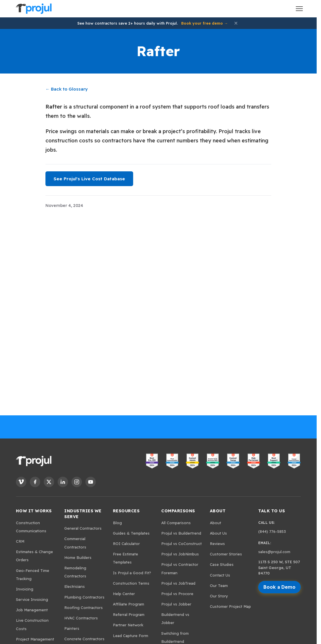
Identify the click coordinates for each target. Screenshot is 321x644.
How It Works (34, 511)
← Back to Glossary (67, 89)
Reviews (217, 544)
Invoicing (25, 589)
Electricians (75, 586)
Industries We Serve (83, 514)
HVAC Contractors (81, 618)
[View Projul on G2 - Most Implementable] (172, 461)
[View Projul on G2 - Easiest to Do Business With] (213, 461)
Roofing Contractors (84, 608)
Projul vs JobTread (178, 583)
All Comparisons (176, 523)
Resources (126, 511)
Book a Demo (279, 587)
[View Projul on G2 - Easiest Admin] (192, 461)
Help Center (124, 594)
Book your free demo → (204, 23)
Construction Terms (131, 583)
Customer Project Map (230, 606)
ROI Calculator (126, 544)
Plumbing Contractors (84, 597)
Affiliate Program (129, 604)
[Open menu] (299, 9)
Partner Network (128, 625)
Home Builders (78, 557)
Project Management (35, 639)
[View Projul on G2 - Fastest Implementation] (294, 461)
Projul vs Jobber (176, 604)
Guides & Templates (131, 533)
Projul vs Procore (177, 594)
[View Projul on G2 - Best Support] (274, 461)
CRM (20, 541)
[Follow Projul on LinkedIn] (63, 482)
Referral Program (129, 614)
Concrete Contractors (84, 639)
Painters (72, 628)
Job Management (32, 610)
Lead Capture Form (131, 636)
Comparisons (178, 511)
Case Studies (222, 564)
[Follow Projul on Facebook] (35, 482)
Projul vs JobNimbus (180, 554)
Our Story (219, 596)
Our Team (219, 586)
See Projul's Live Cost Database (89, 179)
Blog (117, 523)
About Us (218, 533)
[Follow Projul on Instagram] (77, 482)
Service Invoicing (32, 599)
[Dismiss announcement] (236, 23)
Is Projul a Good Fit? (132, 573)
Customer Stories (226, 554)
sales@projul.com (274, 552)
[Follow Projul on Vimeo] (21, 482)
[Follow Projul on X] (49, 482)
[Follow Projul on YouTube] (91, 482)
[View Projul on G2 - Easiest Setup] (233, 461)
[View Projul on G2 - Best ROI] (152, 461)
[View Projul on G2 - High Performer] (254, 461)
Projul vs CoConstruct (181, 544)
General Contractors (83, 528)
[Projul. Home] (34, 9)
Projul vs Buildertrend (181, 533)
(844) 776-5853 (272, 531)
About (218, 511)
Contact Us (220, 575)
